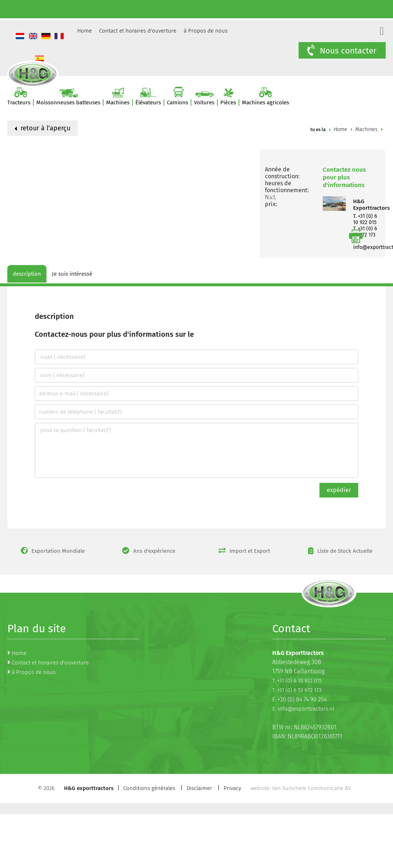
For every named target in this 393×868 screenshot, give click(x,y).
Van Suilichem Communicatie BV (311, 788)
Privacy (232, 788)
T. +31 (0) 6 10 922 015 (365, 219)
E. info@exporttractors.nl (303, 709)
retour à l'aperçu (42, 128)
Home (85, 31)
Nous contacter (341, 51)
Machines (366, 129)
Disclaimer (199, 788)
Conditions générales (149, 788)
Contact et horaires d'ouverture (138, 31)
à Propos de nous (206, 31)
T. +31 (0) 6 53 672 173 (297, 690)
